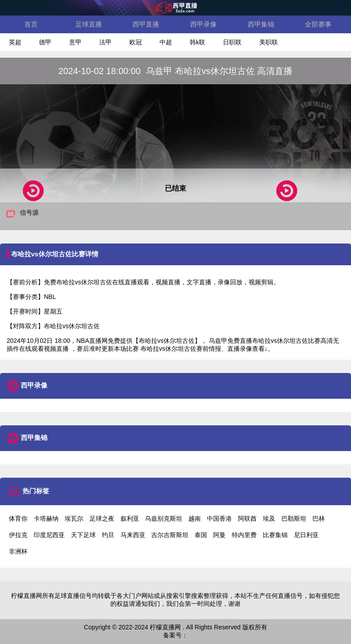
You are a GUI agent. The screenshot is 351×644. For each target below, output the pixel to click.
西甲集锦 (261, 24)
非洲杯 (18, 551)
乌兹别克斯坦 (164, 518)
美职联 (269, 42)
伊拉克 (18, 535)
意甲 (75, 42)
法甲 (105, 42)
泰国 (201, 535)
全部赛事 (318, 24)
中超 (166, 42)
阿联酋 (247, 518)
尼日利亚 (306, 535)
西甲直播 (146, 24)
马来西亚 (133, 535)
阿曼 (219, 535)
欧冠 (136, 42)
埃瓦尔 (74, 518)
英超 (15, 42)
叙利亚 (130, 518)
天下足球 (83, 535)
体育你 (18, 518)
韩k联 (197, 42)
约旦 (108, 535)
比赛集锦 (275, 535)
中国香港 (219, 518)
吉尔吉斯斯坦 (170, 535)
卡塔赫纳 (46, 518)
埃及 (269, 518)
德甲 (45, 42)
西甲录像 (203, 24)
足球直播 (89, 24)
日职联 (232, 42)
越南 (195, 518)
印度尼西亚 (49, 535)
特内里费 (244, 535)
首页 (31, 24)
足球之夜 (102, 518)
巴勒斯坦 (294, 518)
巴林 (319, 518)
